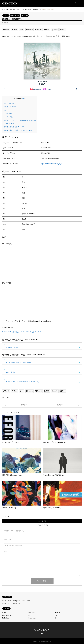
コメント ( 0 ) (42, 521)
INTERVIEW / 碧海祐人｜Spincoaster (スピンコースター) (23, 332)
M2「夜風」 (10, 113)
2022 (19, 603)
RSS (42, 634)
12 (12, 398)
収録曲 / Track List (10, 107)
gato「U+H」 (11, 372)
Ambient (5, 613)
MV (5, 110)
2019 (29, 601)
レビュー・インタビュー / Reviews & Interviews (20, 120)
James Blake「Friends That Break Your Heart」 (23, 382)
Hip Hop (57, 613)
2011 (9, 601)
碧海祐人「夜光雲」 (13, 347)
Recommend (25, 16)
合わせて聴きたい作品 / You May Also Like (18, 130)
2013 (14, 601)
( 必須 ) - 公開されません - (14, 546)
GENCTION (42, 630)
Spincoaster (10, 124)
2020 (9, 603)
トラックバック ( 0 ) (42, 525)
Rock (56, 618)
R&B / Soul (6, 618)
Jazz (30, 615)
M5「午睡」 (10, 117)
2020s (4, 603)
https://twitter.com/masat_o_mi (51, 164)
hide (23, 99)
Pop (56, 615)
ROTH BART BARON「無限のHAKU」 (20, 362)
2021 (6, 16)
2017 (19, 601)
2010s (4, 601)
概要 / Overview (9, 103)
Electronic (32, 613)
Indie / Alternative (15, 16)
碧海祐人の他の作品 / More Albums (15, 127)
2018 (24, 601)
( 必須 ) (8, 539)
